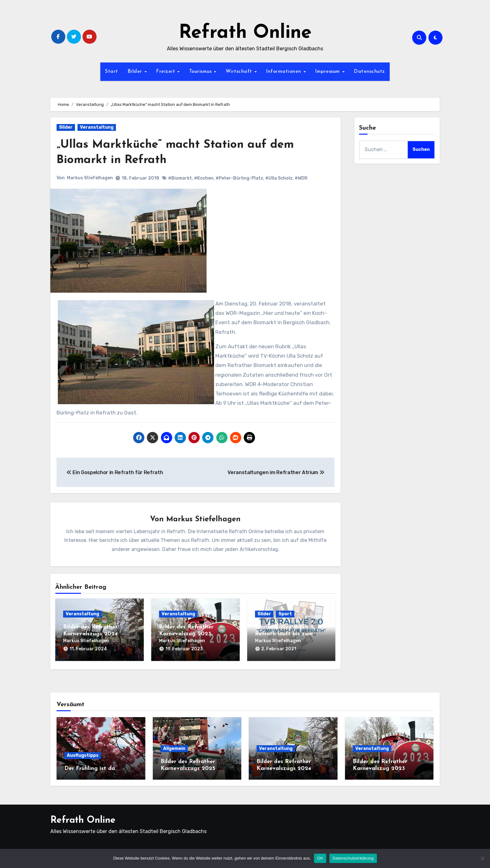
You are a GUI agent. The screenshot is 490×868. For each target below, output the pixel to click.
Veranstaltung (97, 127)
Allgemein (174, 748)
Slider (66, 127)
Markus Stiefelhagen (90, 178)
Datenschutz (369, 72)
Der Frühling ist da (90, 768)
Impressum (328, 72)
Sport (285, 614)
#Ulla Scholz (279, 178)
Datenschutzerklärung (353, 858)
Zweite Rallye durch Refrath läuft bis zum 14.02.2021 (284, 634)
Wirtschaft (240, 72)
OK (320, 858)
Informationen (284, 72)
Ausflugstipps (83, 754)
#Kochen (204, 178)
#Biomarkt (180, 178)
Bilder (136, 72)
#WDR (301, 178)
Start (112, 72)
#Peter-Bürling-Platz (239, 178)
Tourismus (201, 72)
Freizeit (166, 72)
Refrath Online (245, 33)
